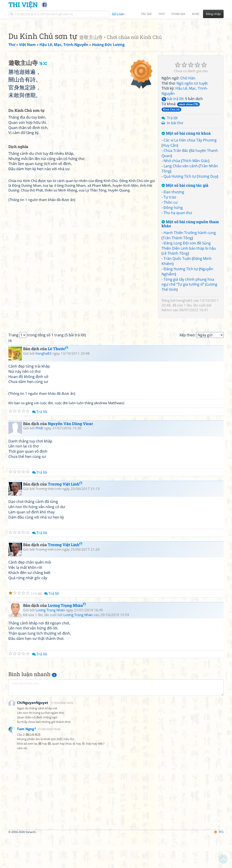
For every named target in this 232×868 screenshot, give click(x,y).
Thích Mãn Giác (195, 224)
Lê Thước (58, 475)
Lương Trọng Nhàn (67, 732)
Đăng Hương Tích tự (181, 332)
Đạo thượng (174, 255)
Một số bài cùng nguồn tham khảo (190, 287)
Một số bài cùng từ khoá (186, 197)
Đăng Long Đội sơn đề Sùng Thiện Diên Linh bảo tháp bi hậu (189, 309)
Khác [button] (196, 14)
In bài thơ (175, 186)
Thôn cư (171, 266)
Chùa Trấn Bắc (176, 214)
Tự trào (170, 261)
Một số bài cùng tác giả (185, 249)
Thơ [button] (161, 14)
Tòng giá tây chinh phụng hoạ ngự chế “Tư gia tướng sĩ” (188, 345)
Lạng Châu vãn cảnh (181, 229)
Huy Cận (170, 209)
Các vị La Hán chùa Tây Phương (190, 203)
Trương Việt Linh (65, 611)
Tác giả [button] (146, 14)
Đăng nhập (213, 14)
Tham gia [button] (178, 14)
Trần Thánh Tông (177, 301)
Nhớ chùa (172, 224)
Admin (167, 373)
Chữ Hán (188, 141)
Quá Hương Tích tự (180, 240)
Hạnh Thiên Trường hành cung (190, 296)
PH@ (39, 555)
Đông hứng (173, 271)
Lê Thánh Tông (175, 317)
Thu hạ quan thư (178, 276)
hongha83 (184, 364)
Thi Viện (23, 5)
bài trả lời (172, 162)
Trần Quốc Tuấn (177, 322)
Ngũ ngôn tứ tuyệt (192, 147)
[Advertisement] (116, 53)
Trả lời (172, 181)
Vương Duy (208, 240)
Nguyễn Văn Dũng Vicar (70, 550)
